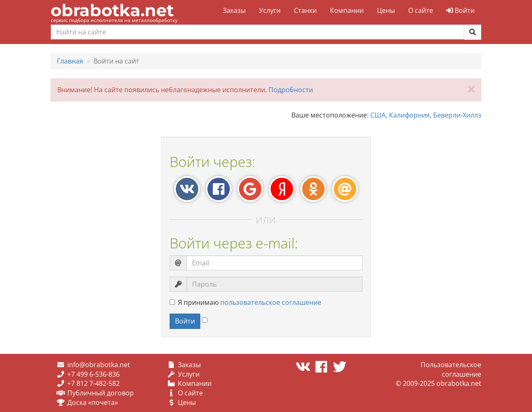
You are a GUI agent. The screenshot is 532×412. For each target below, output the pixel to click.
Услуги (270, 10)
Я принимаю (245, 302)
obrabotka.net (112, 10)
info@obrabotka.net (99, 365)
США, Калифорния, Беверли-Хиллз (426, 115)
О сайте (421, 10)
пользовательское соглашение (271, 302)
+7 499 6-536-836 (94, 374)
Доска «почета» (93, 402)
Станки (305, 10)
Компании (347, 10)
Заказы (234, 10)
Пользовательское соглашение (451, 369)
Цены (386, 10)
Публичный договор (101, 393)
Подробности (291, 90)
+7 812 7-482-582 (94, 383)
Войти (461, 10)
